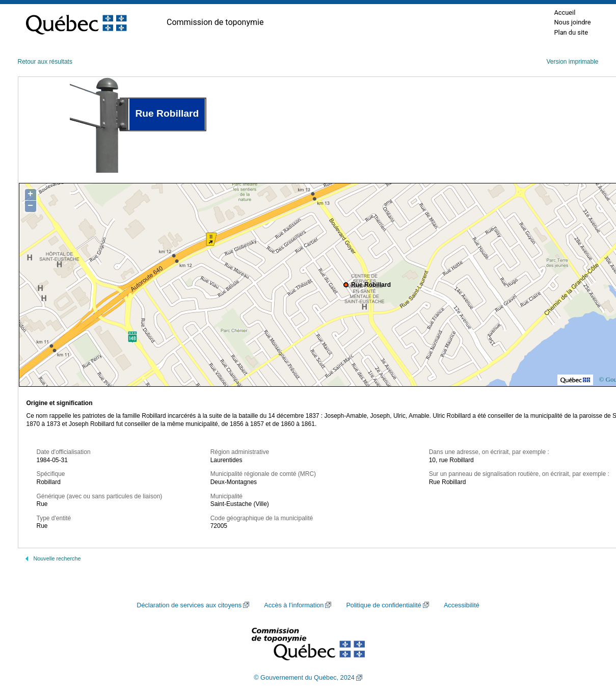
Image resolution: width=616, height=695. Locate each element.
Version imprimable (572, 62)
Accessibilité (462, 605)
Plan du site (571, 32)
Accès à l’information (294, 605)
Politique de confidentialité (383, 605)
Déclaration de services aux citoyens (189, 605)
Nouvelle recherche (57, 558)
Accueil (565, 12)
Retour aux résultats (45, 62)
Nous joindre (572, 22)
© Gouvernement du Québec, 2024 (304, 678)
